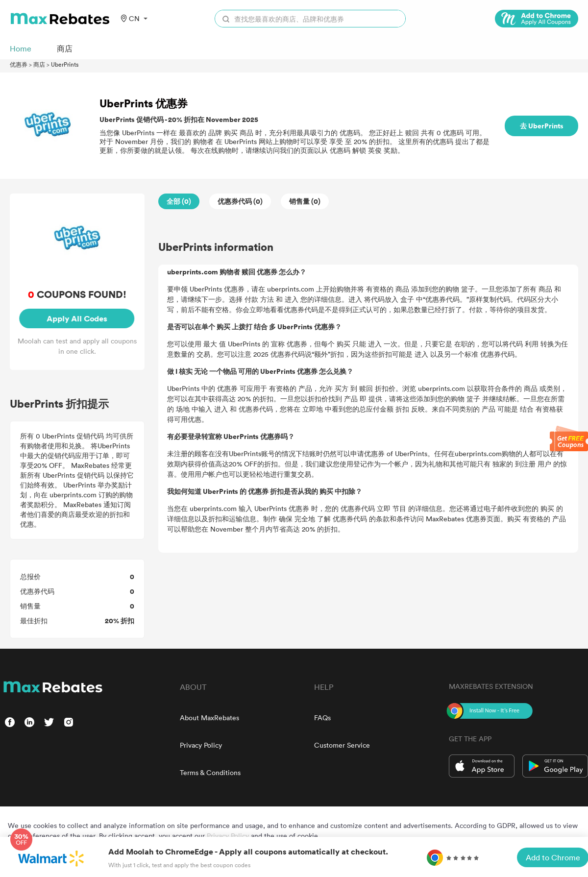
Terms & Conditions (210, 772)
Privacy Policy (201, 745)
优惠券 (19, 64)
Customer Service (342, 745)
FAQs (322, 718)
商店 (39, 64)
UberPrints (65, 64)
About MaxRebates (209, 718)
